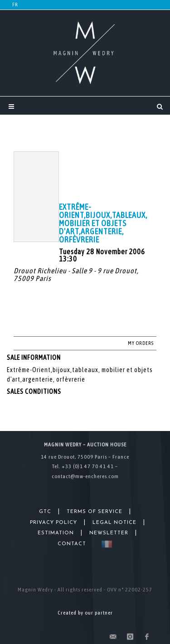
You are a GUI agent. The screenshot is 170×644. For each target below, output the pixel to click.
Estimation (56, 533)
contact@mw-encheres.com (85, 476)
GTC (45, 512)
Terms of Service (95, 512)
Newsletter (109, 533)
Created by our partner (85, 613)
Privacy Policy (53, 523)
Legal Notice (114, 523)
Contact (72, 544)
